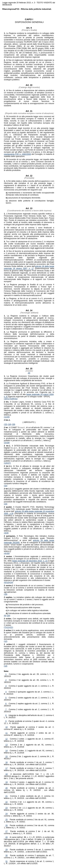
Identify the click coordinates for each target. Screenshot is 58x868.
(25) (8, 417)
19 (6, 782)
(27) (9, 463)
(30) (8, 553)
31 (6, 861)
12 (6, 739)
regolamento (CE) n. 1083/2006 (17, 154)
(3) (5, 533)
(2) (5, 443)
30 (6, 855)
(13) (6, 463)
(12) (6, 641)
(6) (5, 616)
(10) (8, 582)
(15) (6, 424)
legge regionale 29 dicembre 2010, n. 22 (30, 561)
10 (6, 727)
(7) (5, 627)
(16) (6, 399)
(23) (6, 504)
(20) (9, 616)
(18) (10, 424)
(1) (5, 417)
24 (6, 814)
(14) (6, 666)
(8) (29, 373)
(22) (6, 486)
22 (6, 802)
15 (6, 756)
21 (6, 796)
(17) (9, 399)
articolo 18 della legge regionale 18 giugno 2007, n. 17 (29, 267)
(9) (7, 533)
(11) (8, 627)
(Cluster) (29, 371)
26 (6, 825)
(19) (6, 594)
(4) (5, 553)
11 (6, 733)
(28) (13, 424)
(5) (5, 582)
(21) (11, 627)
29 (6, 850)
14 (6, 751)
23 (6, 808)
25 (6, 820)
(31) (16, 399)
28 (6, 837)
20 (6, 788)
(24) (11, 582)
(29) (12, 399)
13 (6, 745)
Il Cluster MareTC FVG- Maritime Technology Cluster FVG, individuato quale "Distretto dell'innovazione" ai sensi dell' (29, 509)
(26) (8, 443)
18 (6, 774)
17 (6, 768)
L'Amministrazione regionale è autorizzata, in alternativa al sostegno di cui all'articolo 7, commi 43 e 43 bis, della (29, 559)
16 (6, 762)
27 (6, 831)
